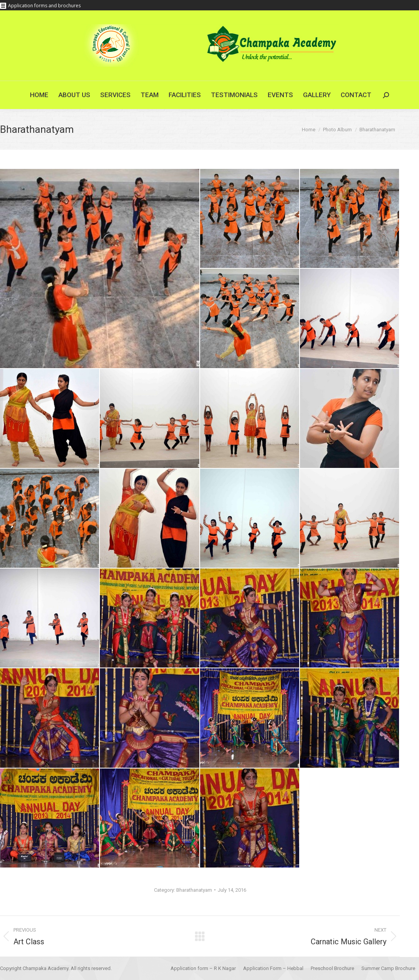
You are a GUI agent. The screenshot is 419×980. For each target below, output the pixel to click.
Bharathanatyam (194, 890)
